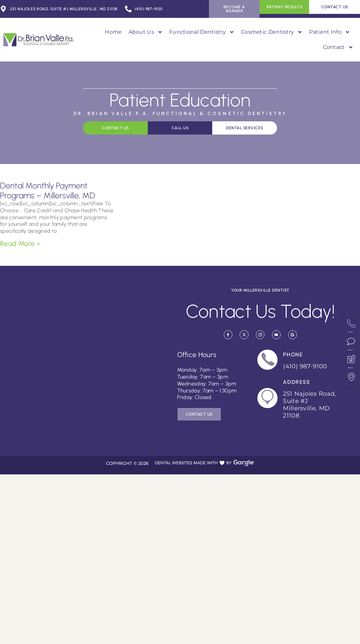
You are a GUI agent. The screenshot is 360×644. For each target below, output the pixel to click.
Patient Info (330, 32)
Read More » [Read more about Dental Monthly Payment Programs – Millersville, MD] (20, 243)
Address (296, 382)
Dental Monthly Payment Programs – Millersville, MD (48, 190)
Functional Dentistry (202, 32)
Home (113, 32)
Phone (293, 355)
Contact (338, 47)
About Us (146, 32)
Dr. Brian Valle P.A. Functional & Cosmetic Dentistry (180, 114)
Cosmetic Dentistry (272, 32)
